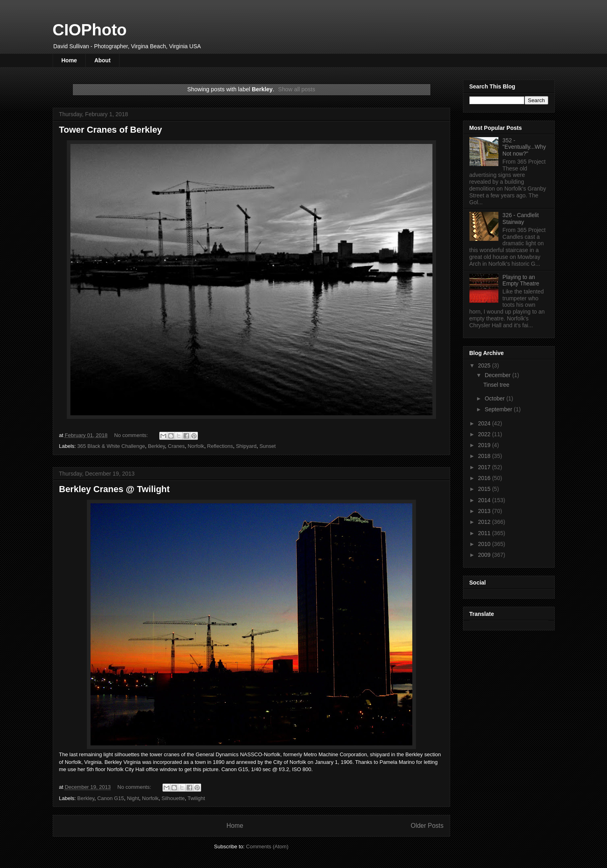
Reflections (220, 446)
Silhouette (173, 798)
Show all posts (296, 89)
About (102, 60)
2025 (485, 365)
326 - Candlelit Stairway (521, 219)
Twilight (196, 798)
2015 (485, 489)
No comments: (132, 435)
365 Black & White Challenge (111, 446)
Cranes (176, 446)
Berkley (156, 446)
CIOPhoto (90, 30)
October (496, 398)
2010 (485, 544)
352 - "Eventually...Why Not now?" (524, 147)
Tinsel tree (496, 385)
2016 (485, 478)
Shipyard (246, 446)
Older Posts (427, 826)
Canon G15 (111, 798)
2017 (485, 467)
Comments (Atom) (267, 846)
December (498, 375)
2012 (485, 522)
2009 (485, 555)
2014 (485, 500)
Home (69, 60)
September (499, 409)
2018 (485, 456)
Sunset (267, 446)
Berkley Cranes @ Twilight (114, 489)
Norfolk (196, 446)
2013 (485, 511)
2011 (485, 533)
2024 (485, 423)
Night (133, 798)
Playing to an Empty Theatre (521, 280)
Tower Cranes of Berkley (111, 130)
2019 (485, 445)
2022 (485, 434)
